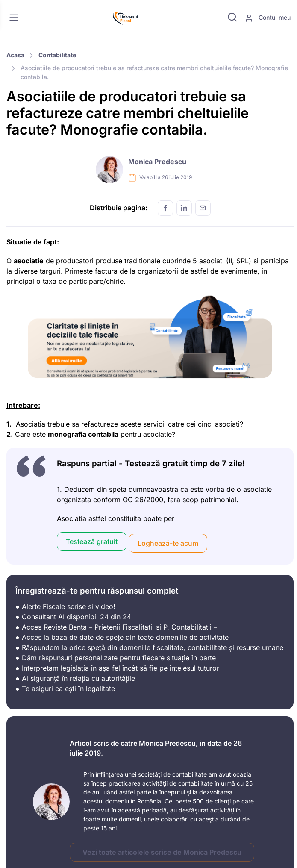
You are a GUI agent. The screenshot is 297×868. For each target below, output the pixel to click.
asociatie (29, 261)
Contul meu (268, 18)
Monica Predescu (157, 162)
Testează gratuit (92, 541)
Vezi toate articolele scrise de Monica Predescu (162, 852)
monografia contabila (83, 434)
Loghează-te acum (168, 543)
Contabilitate (57, 55)
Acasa (15, 55)
